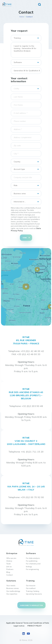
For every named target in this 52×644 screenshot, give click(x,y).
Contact (9, 575)
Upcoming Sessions (34, 594)
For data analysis (33, 558)
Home (22, 17)
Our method (31, 588)
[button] (26, 287)
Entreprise (12, 553)
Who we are (11, 558)
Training (30, 581)
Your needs (11, 586)
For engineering (32, 569)
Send (25, 238)
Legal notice (19, 626)
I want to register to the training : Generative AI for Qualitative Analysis (26, 50)
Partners (10, 569)
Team (8, 564)
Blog (8, 572)
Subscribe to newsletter (31, 605)
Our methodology (13, 591)
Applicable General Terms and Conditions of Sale (28, 623)
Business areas (13, 588)
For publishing (32, 561)
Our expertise (12, 594)
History (9, 561)
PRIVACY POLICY (34, 626)
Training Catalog (33, 591)
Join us (9, 567)
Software (31, 553)
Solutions (11, 581)
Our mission (31, 586)
